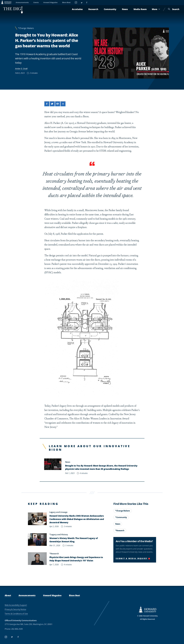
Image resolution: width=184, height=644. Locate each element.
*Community (121, 517)
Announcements (22, 2)
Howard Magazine (50, 2)
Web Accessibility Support (16, 605)
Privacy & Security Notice (15, 609)
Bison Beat (66, 2)
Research (93, 9)
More (156, 9)
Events (36, 2)
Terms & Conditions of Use (16, 614)
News (125, 9)
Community (110, 9)
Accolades (77, 9)
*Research (120, 531)
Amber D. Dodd (21, 69)
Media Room (140, 9)
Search (174, 9)
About (8, 595)
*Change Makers (26, 28)
